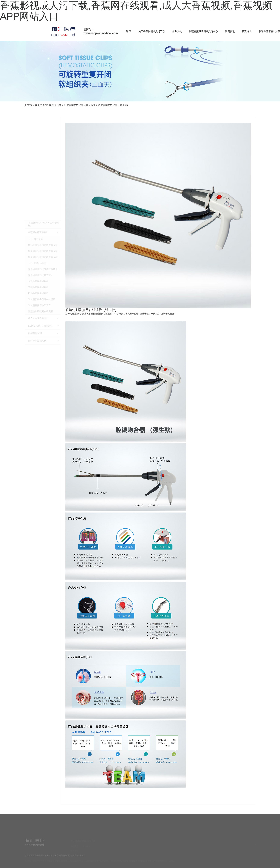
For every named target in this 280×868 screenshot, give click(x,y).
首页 (30, 105)
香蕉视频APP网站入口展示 (49, 105)
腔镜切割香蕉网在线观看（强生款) (109, 105)
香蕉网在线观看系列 (77, 105)
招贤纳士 (247, 31)
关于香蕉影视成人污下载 (152, 31)
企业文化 (177, 31)
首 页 (128, 31)
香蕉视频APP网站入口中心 (203, 31)
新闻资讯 (230, 31)
